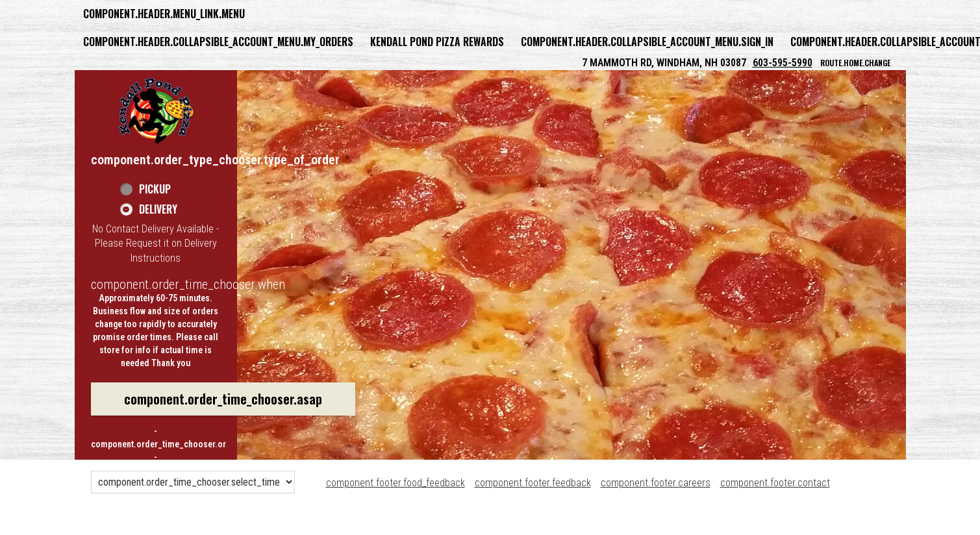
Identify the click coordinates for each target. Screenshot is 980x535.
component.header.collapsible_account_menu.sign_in (647, 42)
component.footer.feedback (533, 483)
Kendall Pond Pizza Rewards (437, 42)
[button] (157, 110)
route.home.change (855, 63)
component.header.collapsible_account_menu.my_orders (218, 42)
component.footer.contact (775, 483)
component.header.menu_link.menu (164, 14)
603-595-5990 (783, 63)
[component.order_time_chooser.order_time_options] (193, 482)
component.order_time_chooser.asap (223, 399)
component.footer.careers (656, 483)
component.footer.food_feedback (396, 483)
